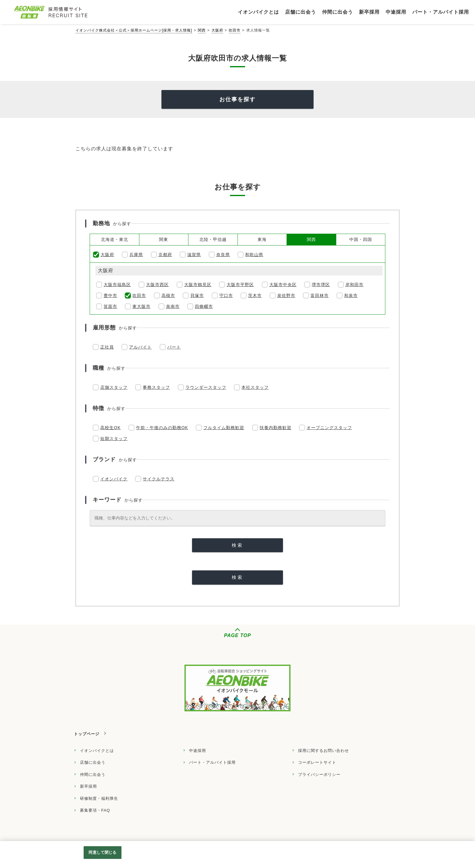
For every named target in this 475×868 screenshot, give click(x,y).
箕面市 (110, 306)
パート (174, 347)
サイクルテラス (159, 479)
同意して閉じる (102, 852)
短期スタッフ (114, 439)
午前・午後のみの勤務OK (162, 428)
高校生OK (110, 428)
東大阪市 (141, 306)
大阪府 (217, 30)
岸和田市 (354, 285)
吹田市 (235, 30)
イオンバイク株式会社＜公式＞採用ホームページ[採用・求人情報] (134, 30)
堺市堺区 (321, 285)
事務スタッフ (156, 387)
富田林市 (320, 295)
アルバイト (140, 347)
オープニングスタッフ (329, 428)
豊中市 (110, 295)
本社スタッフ (255, 387)
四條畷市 (204, 306)
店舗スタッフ (114, 387)
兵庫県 (136, 255)
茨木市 (255, 295)
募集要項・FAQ (95, 810)
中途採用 (198, 751)
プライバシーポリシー (319, 775)
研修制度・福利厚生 (99, 798)
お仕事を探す (237, 99)
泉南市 (173, 306)
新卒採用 (88, 786)
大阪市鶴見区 (198, 285)
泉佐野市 (286, 295)
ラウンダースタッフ (206, 387)
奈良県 (223, 255)
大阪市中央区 (283, 285)
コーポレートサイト (317, 762)
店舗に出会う (93, 762)
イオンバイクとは (97, 751)
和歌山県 (254, 255)
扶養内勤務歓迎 (276, 428)
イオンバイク (114, 479)
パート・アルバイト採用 (212, 762)
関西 (202, 30)
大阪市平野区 (240, 285)
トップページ (87, 734)
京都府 (165, 255)
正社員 (107, 347)
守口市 (226, 295)
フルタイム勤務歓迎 (224, 428)
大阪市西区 (157, 285)
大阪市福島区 (117, 285)
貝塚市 (197, 295)
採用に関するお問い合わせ (324, 751)
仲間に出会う (93, 775)
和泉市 (351, 295)
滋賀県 (194, 255)
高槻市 (168, 295)
